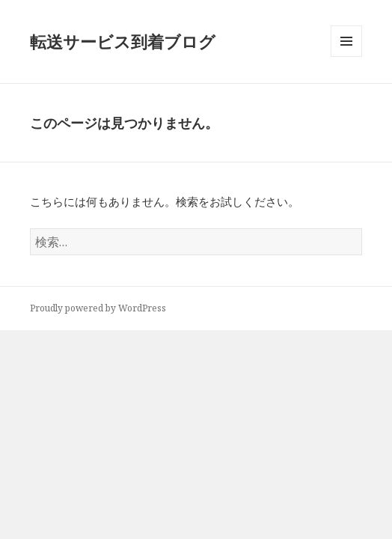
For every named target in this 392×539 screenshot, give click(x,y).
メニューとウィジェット (346, 57)
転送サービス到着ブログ (123, 41)
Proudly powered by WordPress (98, 308)
